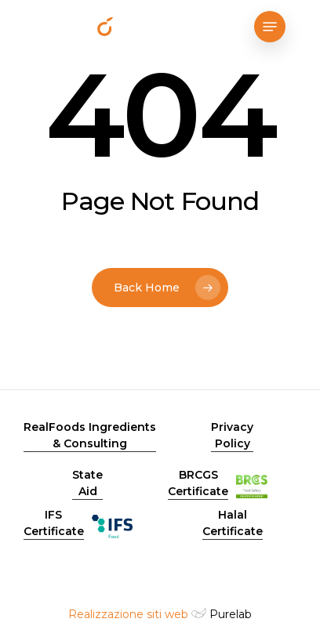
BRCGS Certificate (198, 483)
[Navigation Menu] (270, 27)
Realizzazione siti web (128, 614)
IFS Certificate (54, 523)
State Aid (87, 483)
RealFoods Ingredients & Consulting (90, 435)
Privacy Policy (232, 435)
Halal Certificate (233, 523)
